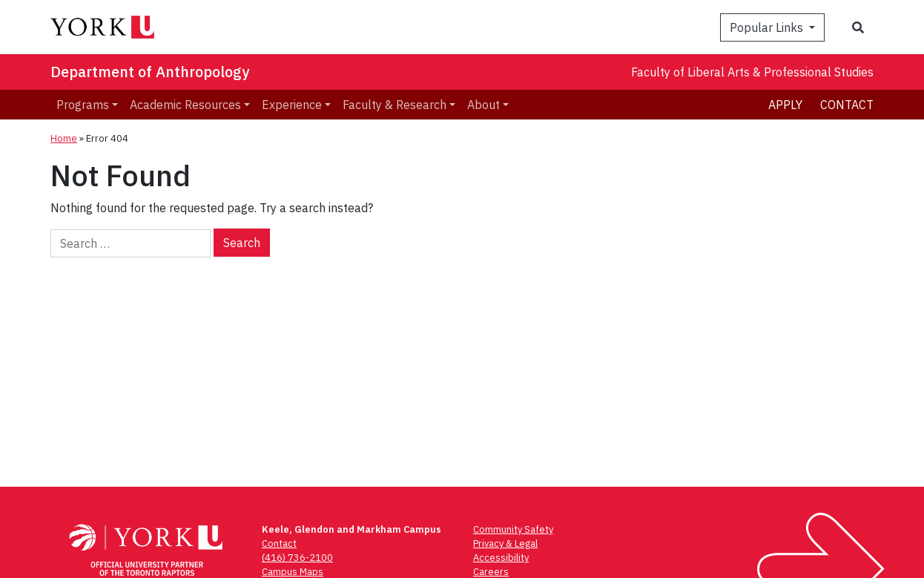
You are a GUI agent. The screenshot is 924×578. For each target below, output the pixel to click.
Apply (785, 105)
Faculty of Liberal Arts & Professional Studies (752, 72)
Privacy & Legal (505, 543)
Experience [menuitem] (292, 105)
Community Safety (513, 529)
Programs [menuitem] (83, 105)
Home (64, 138)
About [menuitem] (484, 105)
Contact (847, 105)
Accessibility (501, 558)
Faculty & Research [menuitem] (395, 105)
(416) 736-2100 (297, 558)
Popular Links (768, 27)
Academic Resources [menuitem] (185, 105)
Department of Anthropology (150, 72)
